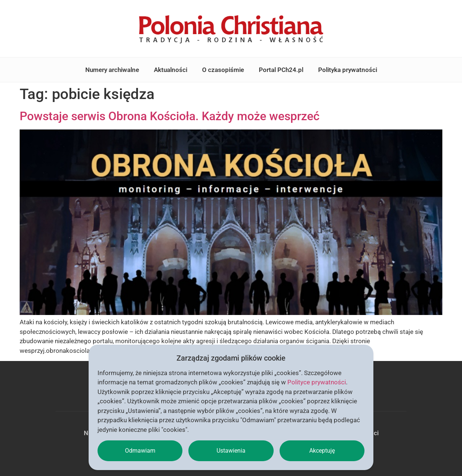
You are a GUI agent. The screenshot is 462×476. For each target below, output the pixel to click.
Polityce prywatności (317, 382)
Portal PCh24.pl (281, 70)
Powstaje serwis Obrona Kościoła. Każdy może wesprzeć (170, 116)
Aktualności (171, 70)
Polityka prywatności (348, 70)
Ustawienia (231, 451)
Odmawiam (140, 451)
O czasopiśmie (223, 70)
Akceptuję (322, 451)
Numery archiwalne (112, 70)
